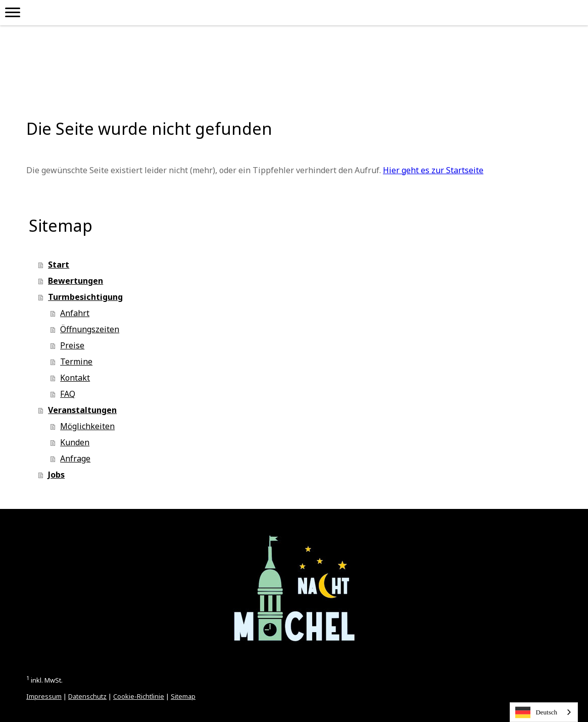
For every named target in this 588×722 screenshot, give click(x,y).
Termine (76, 362)
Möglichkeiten (87, 426)
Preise (72, 345)
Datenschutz (87, 696)
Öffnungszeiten (90, 329)
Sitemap (183, 696)
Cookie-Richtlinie (139, 696)
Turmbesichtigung (85, 297)
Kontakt (75, 378)
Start (59, 265)
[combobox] (544, 712)
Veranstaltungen (82, 410)
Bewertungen (76, 281)
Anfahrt (75, 313)
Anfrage (75, 458)
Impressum (44, 696)
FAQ (68, 394)
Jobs (56, 475)
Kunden (75, 442)
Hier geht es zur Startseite (433, 170)
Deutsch (536, 712)
